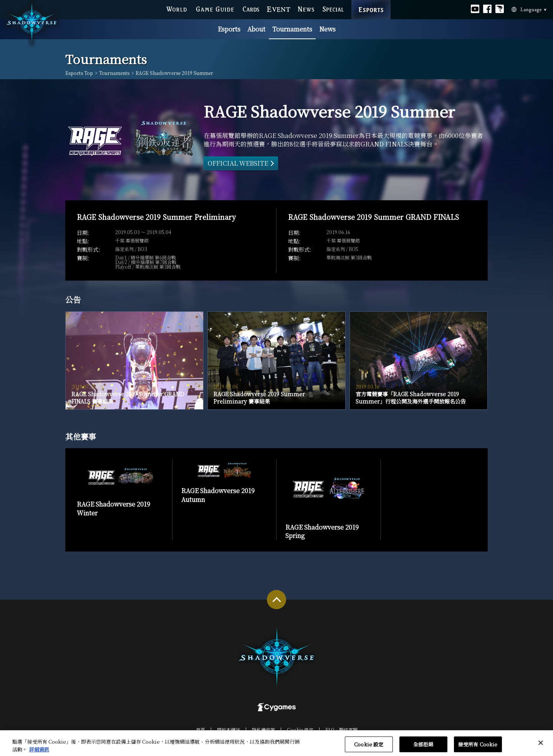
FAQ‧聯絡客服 (341, 730)
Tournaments (292, 29)
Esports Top (79, 73)
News (327, 29)
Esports (229, 29)
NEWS (306, 9)
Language (520, 9)
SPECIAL (333, 9)
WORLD (176, 9)
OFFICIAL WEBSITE (238, 163)
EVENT (279, 9)
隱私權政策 (263, 730)
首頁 (200, 730)
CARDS (251, 9)
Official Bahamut (500, 9)
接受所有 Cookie (478, 748)
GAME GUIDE (215, 9)
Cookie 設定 (300, 730)
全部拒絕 (423, 748)
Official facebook (487, 9)
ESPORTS (371, 2)
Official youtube (475, 9)
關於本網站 (228, 730)
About (256, 29)
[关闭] (541, 746)
